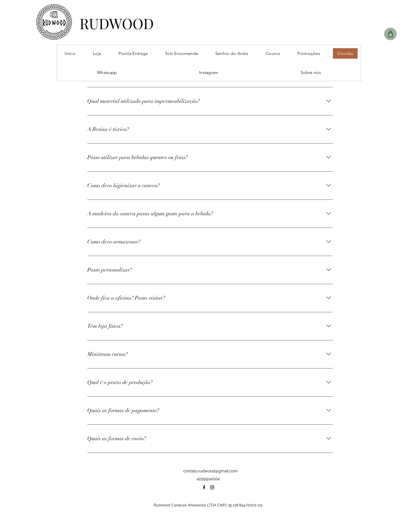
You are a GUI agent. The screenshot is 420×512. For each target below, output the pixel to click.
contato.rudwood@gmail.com (210, 471)
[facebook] (204, 487)
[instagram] (212, 487)
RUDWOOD (117, 23)
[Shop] (390, 34)
